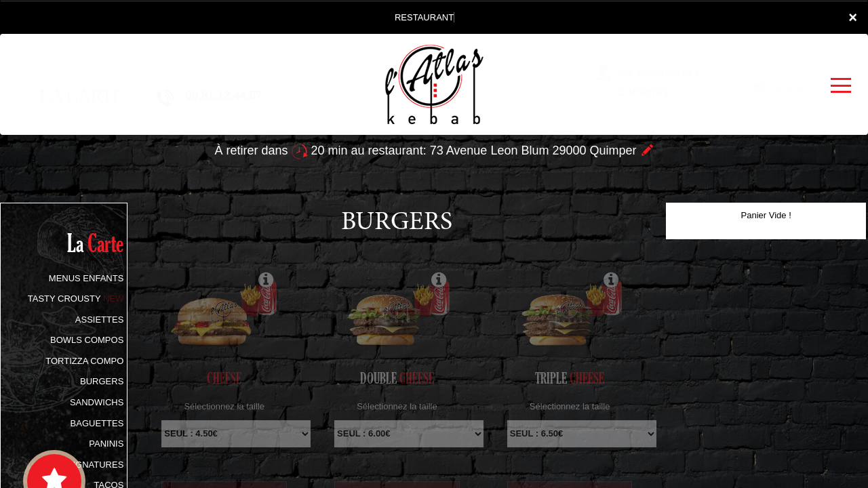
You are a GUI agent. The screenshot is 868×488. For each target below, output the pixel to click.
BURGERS (102, 381)
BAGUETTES (97, 423)
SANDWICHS (97, 402)
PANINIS (106, 444)
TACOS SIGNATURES (79, 465)
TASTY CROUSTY (76, 299)
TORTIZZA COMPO (84, 361)
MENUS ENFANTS (86, 278)
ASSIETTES (100, 320)
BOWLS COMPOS (87, 340)
